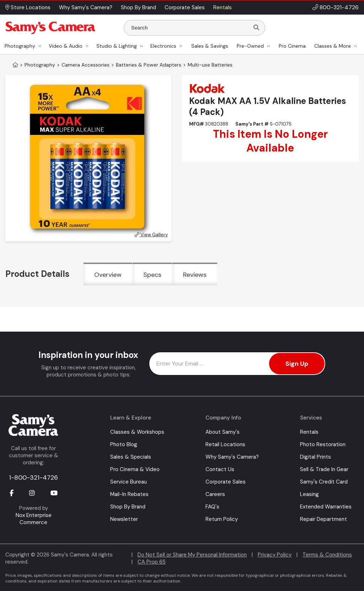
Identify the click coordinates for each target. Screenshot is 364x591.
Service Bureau (129, 482)
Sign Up (297, 364)
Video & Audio (66, 46)
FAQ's (212, 507)
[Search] (256, 28)
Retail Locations (225, 444)
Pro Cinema (292, 46)
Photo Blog (124, 444)
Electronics (163, 46)
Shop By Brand (128, 507)
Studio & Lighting (117, 46)
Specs (152, 275)
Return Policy (222, 519)
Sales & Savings (210, 46)
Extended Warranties (326, 507)
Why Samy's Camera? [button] (86, 7)
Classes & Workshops (137, 432)
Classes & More (333, 46)
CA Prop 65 (152, 562)
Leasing (309, 494)
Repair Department (323, 519)
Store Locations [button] (28, 7)
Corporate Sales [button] (185, 7)
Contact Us (220, 469)
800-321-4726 (339, 7)
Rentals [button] (223, 7)
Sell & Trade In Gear (324, 469)
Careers (215, 494)
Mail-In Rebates (129, 494)
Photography (20, 46)
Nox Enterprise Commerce (34, 519)
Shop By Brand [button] (138, 7)
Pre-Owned (250, 46)
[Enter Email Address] (237, 364)
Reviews (195, 275)
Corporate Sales (226, 482)
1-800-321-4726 (33, 477)
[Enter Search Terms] (189, 28)
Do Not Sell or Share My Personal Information (192, 555)
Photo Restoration (323, 444)
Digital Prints (315, 457)
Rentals (309, 432)
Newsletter (124, 519)
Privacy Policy (275, 555)
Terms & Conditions (327, 555)
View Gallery (151, 235)
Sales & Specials (131, 457)
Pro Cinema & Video (135, 469)
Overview (108, 275)
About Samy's (223, 432)
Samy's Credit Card (324, 482)
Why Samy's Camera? (232, 457)
